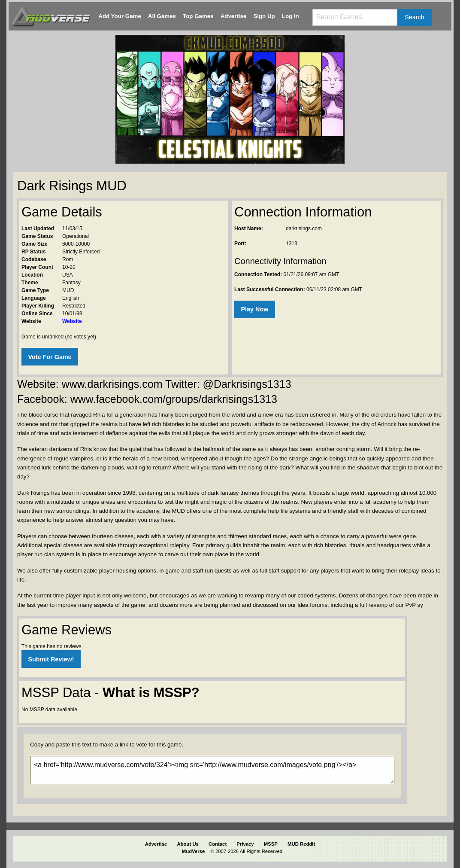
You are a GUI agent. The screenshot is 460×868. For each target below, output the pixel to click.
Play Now (254, 309)
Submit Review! (51, 659)
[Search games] (355, 17)
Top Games (198, 16)
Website (72, 321)
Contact (218, 844)
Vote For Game (50, 357)
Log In (291, 16)
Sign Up (264, 16)
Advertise (234, 16)
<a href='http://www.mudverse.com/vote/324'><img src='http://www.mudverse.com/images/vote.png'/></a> (212, 770)
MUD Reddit (301, 844)
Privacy (245, 844)
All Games (162, 16)
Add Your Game (120, 16)
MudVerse (194, 851)
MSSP (271, 844)
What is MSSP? (151, 693)
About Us (188, 844)
